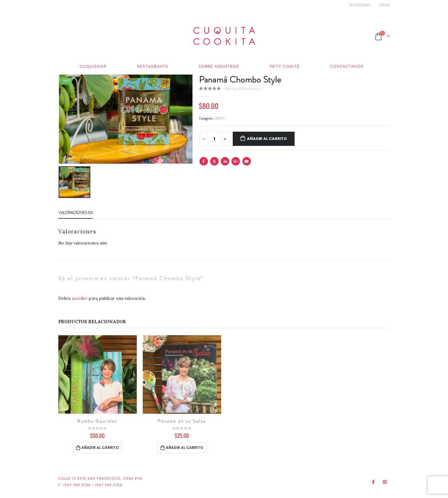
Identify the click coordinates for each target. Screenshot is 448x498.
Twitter (214, 161)
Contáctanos (347, 67)
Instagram (385, 482)
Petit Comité (285, 67)
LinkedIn (225, 161)
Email (247, 161)
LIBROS (219, 118)
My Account (360, 5)
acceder (80, 298)
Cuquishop (93, 67)
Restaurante (153, 67)
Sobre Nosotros (219, 67)
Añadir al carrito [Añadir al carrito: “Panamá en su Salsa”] (184, 448)
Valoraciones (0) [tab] (76, 213)
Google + (236, 161)
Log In (384, 5)
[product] (98, 374)
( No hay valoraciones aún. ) (243, 89)
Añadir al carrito (267, 139)
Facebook (204, 161)
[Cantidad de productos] (214, 139)
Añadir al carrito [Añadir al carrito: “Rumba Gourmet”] (100, 448)
